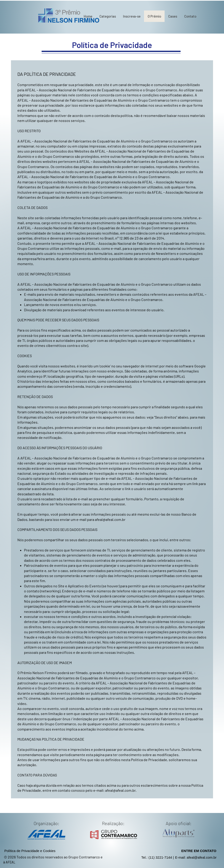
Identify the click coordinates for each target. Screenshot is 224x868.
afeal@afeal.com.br (110, 519)
